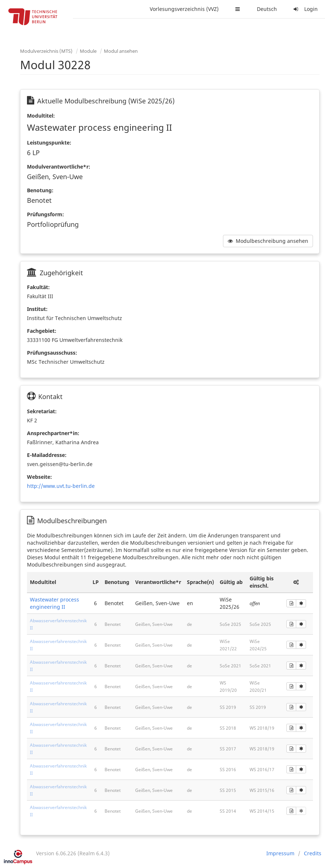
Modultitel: (41, 116)
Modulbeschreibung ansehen (268, 241)
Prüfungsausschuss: (52, 353)
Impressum (280, 853)
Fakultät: (38, 287)
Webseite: (40, 477)
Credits (313, 853)
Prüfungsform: (46, 214)
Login (305, 9)
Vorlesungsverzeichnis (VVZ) (184, 9)
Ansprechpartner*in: (53, 433)
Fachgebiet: (42, 331)
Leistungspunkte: (49, 143)
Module (88, 51)
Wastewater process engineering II (54, 603)
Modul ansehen (121, 51)
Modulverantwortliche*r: (59, 167)
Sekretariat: (42, 411)
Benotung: (40, 190)
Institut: (37, 309)
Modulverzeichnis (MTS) (46, 51)
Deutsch (267, 9)
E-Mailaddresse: (47, 455)
